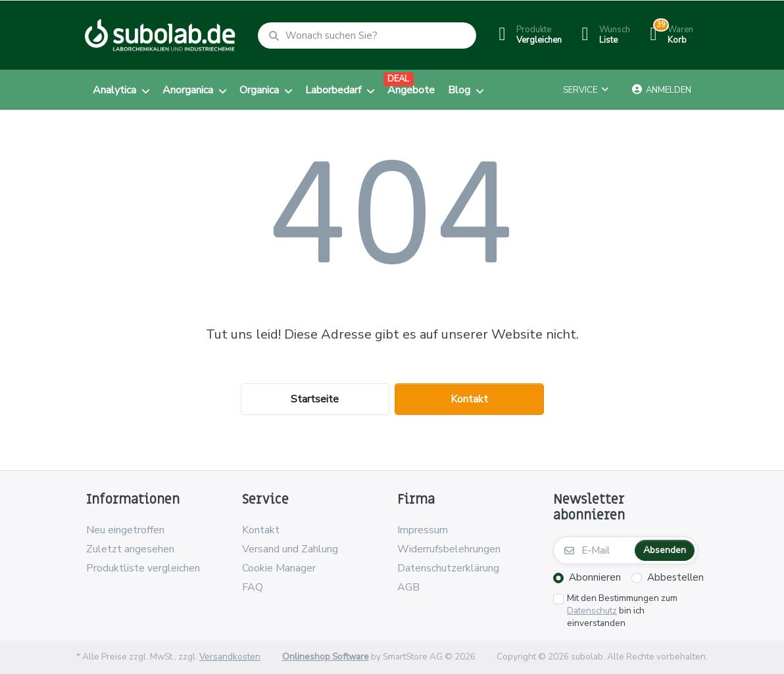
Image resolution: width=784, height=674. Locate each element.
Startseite (315, 399)
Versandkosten (230, 657)
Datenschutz (592, 611)
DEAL (398, 79)
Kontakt (469, 399)
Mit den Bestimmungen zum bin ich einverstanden (622, 611)
